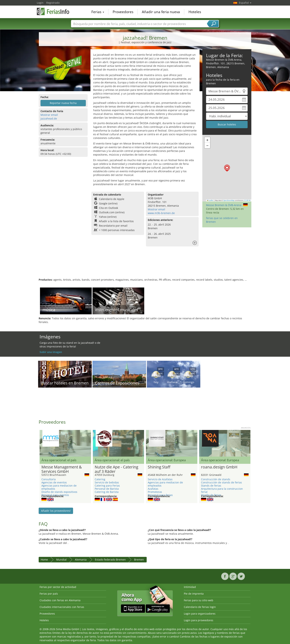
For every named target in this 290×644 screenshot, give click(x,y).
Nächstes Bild (142, 443)
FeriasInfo (55, 11)
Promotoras (155, 492)
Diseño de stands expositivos (59, 492)
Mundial (61, 560)
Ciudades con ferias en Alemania (60, 600)
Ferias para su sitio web (199, 600)
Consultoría (49, 479)
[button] (227, 168)
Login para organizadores (200, 614)
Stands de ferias (211, 486)
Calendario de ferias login (200, 607)
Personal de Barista (107, 489)
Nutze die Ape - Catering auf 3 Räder (116, 469)
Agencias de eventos (54, 482)
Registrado (53, 3)
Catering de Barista (107, 492)
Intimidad (190, 587)
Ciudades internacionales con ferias (62, 607)
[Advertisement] (145, 266)
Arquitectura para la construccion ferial (222, 490)
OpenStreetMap (229, 200)
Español (245, 3)
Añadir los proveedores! (56, 511)
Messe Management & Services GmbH (62, 469)
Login (40, 3)
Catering (100, 479)
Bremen (139, 560)
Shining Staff (159, 467)
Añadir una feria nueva (161, 12)
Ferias (98, 12)
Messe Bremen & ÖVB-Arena (224, 205)
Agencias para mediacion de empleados (59, 487)
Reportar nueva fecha (63, 103)
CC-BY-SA (247, 200)
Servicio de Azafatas (160, 479)
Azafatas (153, 489)
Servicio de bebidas (107, 482)
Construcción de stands (216, 479)
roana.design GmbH (219, 467)
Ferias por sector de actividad (58, 587)
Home (44, 560)
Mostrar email (49, 115)
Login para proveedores (199, 620)
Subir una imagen (51, 352)
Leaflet (210, 200)
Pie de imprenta (194, 594)
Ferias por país (49, 594)
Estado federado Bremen (110, 560)
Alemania (81, 560)
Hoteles (195, 12)
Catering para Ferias (107, 486)
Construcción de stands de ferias (221, 482)
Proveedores (123, 12)
